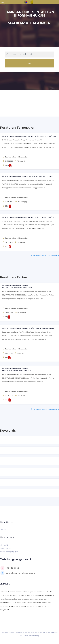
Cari (30, 63)
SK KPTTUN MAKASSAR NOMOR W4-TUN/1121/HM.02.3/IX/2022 (28, 177)
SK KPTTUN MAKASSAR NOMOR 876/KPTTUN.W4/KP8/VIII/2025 (28, 328)
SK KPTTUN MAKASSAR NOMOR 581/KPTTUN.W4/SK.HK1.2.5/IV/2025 (17, 370)
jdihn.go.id (4, 545)
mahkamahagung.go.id (9, 552)
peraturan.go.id (6, 548)
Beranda (3, 530)
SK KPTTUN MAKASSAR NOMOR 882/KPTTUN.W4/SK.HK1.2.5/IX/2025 (17, 287)
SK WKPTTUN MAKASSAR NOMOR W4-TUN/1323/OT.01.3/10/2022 (29, 136)
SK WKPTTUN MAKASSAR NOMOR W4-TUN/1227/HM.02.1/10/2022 (29, 217)
